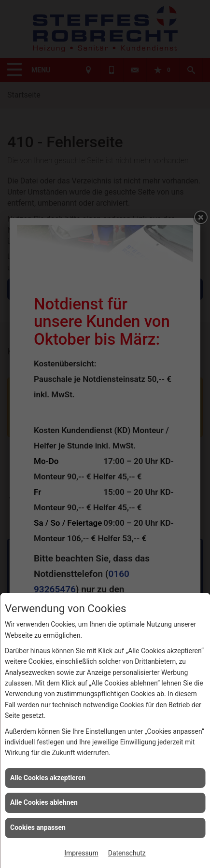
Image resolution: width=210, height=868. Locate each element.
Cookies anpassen (38, 827)
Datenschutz (127, 853)
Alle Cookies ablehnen (44, 802)
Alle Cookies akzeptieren (48, 778)
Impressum (81, 853)
